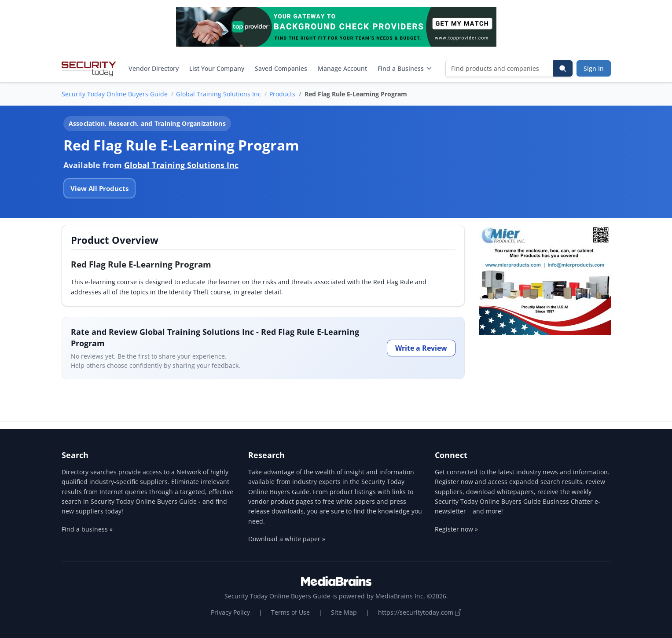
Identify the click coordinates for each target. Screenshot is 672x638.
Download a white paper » (287, 539)
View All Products (99, 188)
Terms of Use (290, 612)
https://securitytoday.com (420, 612)
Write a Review (421, 348)
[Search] (563, 68)
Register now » (456, 529)
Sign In (594, 68)
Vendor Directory (154, 68)
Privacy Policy (230, 612)
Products (282, 94)
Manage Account (342, 68)
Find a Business (405, 68)
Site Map (344, 612)
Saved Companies (281, 68)
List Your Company (217, 68)
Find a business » (87, 529)
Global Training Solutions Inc (218, 94)
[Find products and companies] (500, 68)
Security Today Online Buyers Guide (115, 94)
